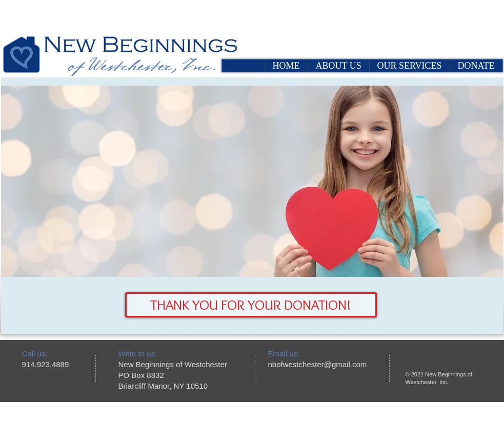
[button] (251, 305)
